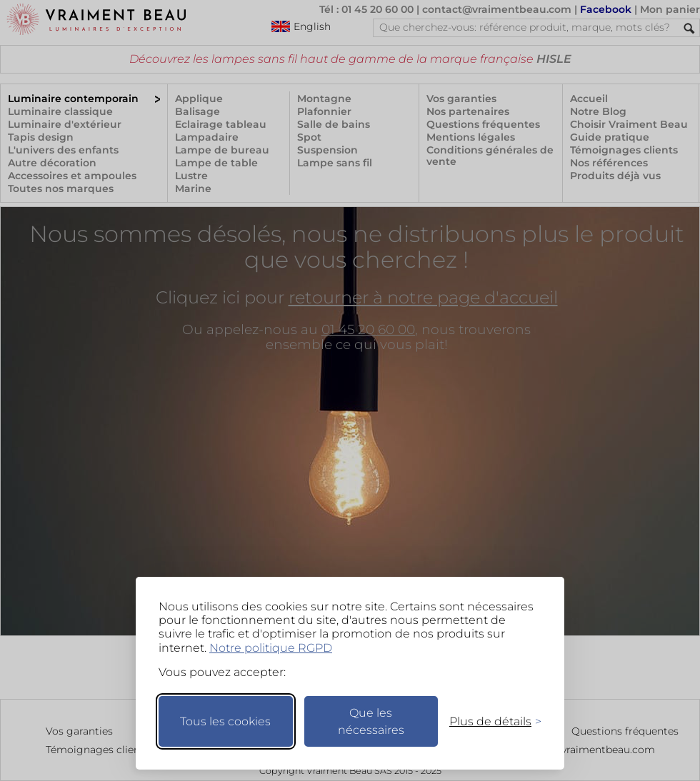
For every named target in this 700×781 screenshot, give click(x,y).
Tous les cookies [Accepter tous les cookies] (225, 721)
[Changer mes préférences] (489, 721)
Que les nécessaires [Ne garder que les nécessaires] (371, 721)
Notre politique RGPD (271, 648)
